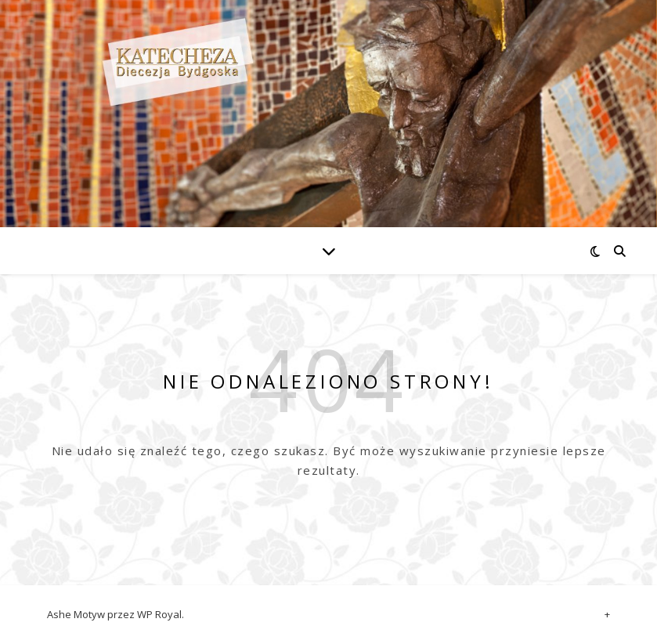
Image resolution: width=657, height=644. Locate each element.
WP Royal (159, 614)
